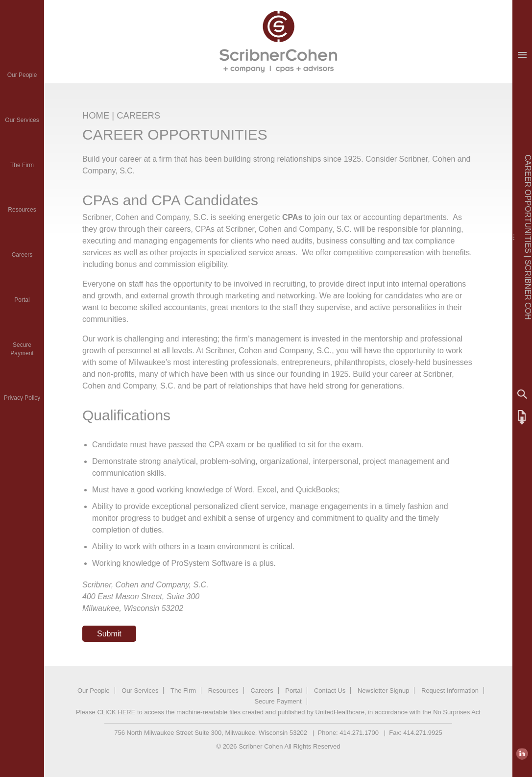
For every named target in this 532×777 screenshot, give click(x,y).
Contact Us (330, 691)
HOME (96, 115)
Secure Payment (278, 701)
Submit (109, 634)
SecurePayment (22, 349)
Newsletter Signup (384, 691)
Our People (22, 75)
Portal (22, 300)
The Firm (22, 165)
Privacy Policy (22, 398)
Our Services (22, 120)
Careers (22, 255)
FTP (522, 417)
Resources (22, 210)
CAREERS (138, 115)
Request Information (450, 691)
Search (522, 394)
